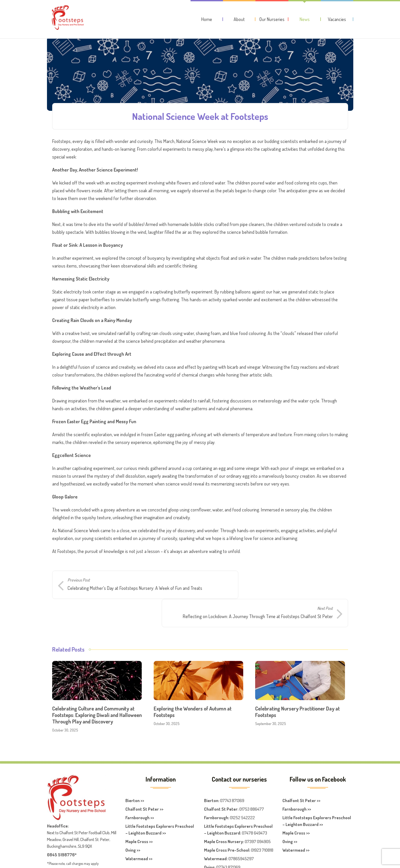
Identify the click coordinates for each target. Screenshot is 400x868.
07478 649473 (255, 811)
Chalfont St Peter (221, 787)
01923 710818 (262, 828)
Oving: (210, 845)
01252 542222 (242, 795)
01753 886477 (252, 787)
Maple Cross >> (139, 819)
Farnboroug (215, 795)
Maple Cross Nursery (223, 819)
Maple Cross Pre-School (227, 828)
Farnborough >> (140, 795)
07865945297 (241, 836)
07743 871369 (232, 778)
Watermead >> (139, 836)
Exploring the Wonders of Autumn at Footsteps (193, 690)
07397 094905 (258, 819)
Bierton (211, 778)
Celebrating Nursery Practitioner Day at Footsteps (297, 690)
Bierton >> (135, 778)
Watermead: (216, 836)
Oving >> (133, 828)
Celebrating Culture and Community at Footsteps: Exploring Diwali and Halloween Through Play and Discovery (97, 693)
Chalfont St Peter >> (144, 787)
